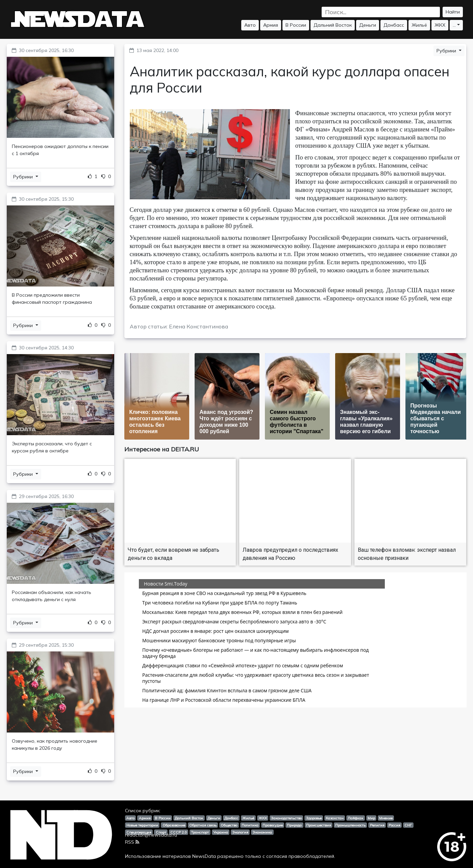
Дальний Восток (333, 25)
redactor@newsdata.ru (151, 835)
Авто (250, 25)
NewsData (204, 856)
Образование (174, 825)
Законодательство (286, 818)
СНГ (408, 825)
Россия (394, 825)
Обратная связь (203, 825)
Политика (250, 825)
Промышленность (350, 825)
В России (296, 25)
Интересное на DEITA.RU (162, 449)
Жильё (419, 25)
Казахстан (335, 818)
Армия (271, 25)
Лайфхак (355, 818)
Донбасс (394, 25)
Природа (294, 825)
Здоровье (314, 818)
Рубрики (24, 177)
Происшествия (319, 825)
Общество (229, 825)
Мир (371, 818)
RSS (132, 842)
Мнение (386, 818)
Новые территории (142, 825)
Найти (453, 12)
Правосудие (273, 825)
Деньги (368, 25)
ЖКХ (440, 25)
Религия (377, 825)
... (454, 25)
